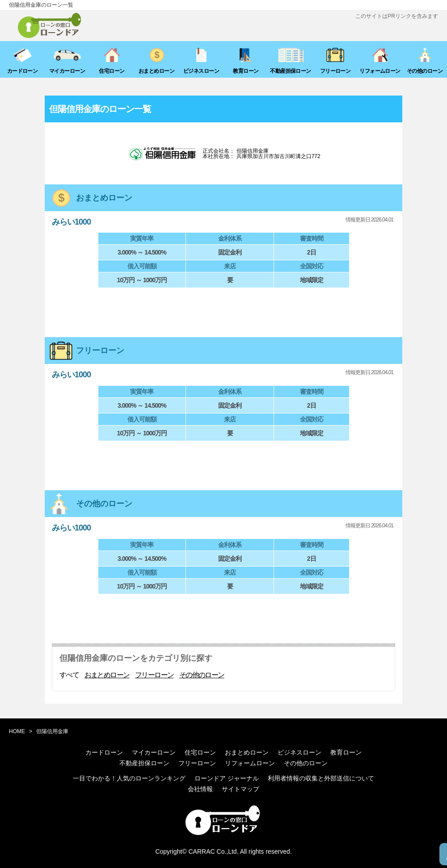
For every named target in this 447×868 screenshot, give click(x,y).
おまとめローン (107, 675)
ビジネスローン (299, 752)
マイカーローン (154, 752)
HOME (17, 731)
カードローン (104, 752)
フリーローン (154, 675)
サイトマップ (240, 789)
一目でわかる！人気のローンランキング (129, 778)
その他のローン (202, 675)
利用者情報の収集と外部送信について (321, 778)
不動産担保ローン (144, 763)
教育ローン (346, 752)
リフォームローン (250, 763)
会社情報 (200, 789)
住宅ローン (200, 752)
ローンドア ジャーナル (227, 778)
